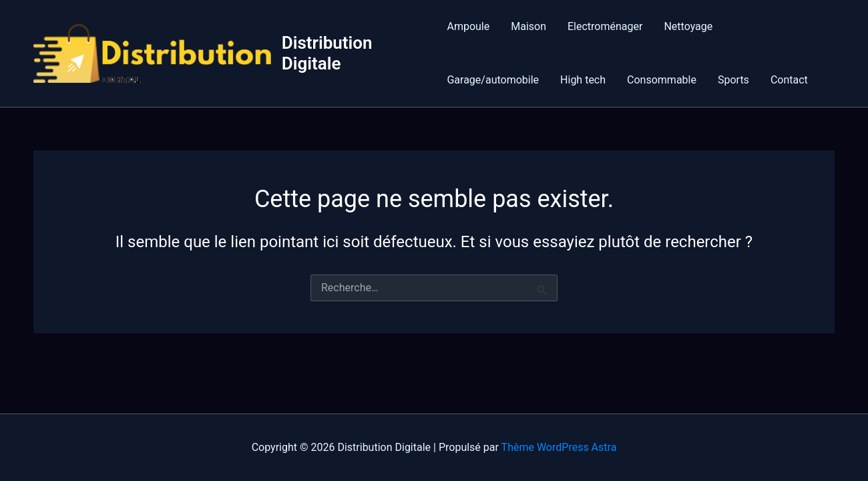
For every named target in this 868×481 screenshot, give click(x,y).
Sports (733, 80)
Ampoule (468, 26)
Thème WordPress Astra (559, 447)
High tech (583, 80)
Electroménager (605, 26)
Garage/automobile (493, 80)
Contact (789, 80)
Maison (528, 26)
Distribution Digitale (327, 53)
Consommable (662, 80)
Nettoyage (688, 26)
